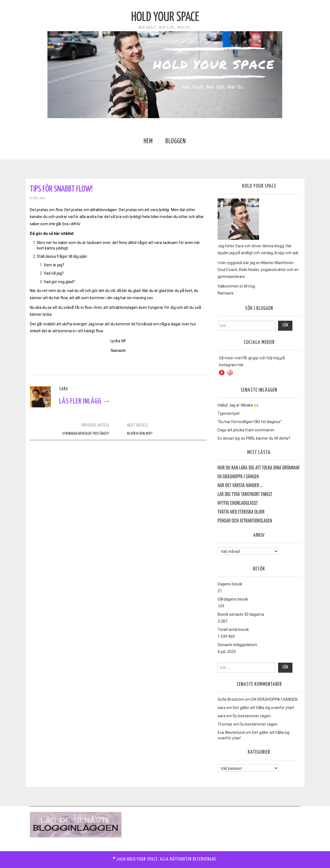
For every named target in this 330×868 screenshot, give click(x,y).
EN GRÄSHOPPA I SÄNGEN (238, 477)
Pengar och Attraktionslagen (245, 521)
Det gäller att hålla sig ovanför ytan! (263, 708)
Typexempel (229, 413)
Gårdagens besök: (233, 599)
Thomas (225, 724)
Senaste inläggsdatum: (238, 645)
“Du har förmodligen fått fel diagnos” (250, 422)
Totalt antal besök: (234, 630)
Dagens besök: (230, 584)
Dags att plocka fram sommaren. (246, 430)
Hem (148, 141)
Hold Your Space (165, 18)
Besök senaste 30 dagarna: (241, 614)
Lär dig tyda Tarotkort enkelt (245, 494)
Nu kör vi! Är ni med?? (140, 434)
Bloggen (176, 141)
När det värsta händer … (240, 485)
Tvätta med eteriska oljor (241, 512)
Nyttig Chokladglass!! (238, 503)
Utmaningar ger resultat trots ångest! (86, 434)
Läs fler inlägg (85, 401)
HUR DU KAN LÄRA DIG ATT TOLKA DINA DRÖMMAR (259, 468)
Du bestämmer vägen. (252, 716)
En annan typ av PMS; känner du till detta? (254, 438)
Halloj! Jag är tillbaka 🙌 (238, 405)
